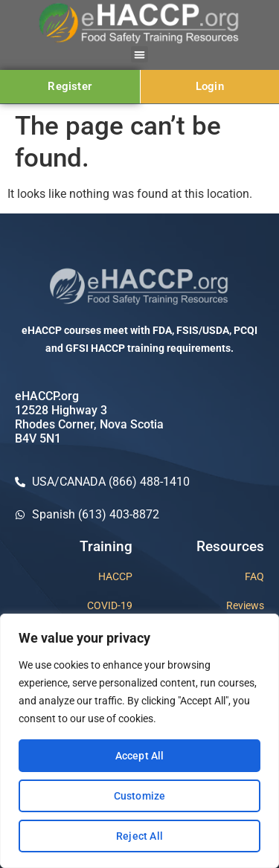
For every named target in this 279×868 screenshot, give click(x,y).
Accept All (140, 756)
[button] (139, 55)
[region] (139, 741)
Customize (140, 796)
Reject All (139, 836)
